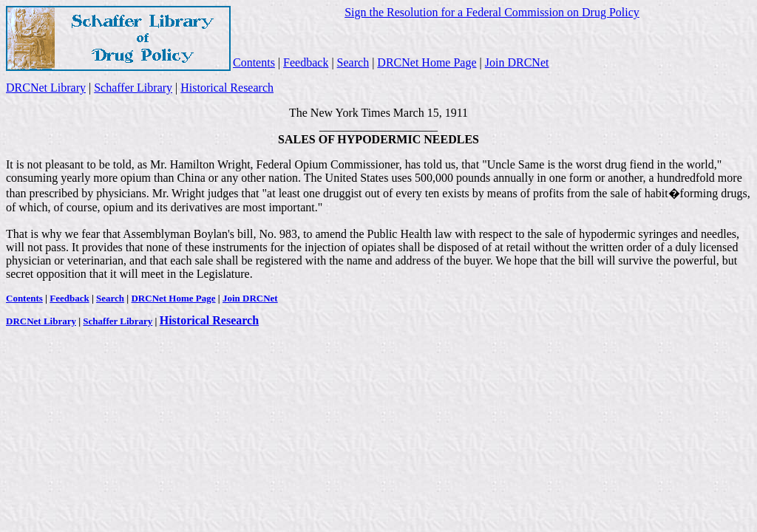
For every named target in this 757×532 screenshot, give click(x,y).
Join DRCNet (517, 62)
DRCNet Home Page (427, 62)
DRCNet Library (46, 88)
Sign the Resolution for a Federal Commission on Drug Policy (492, 12)
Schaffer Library (133, 88)
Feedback (306, 62)
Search (353, 62)
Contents (254, 62)
